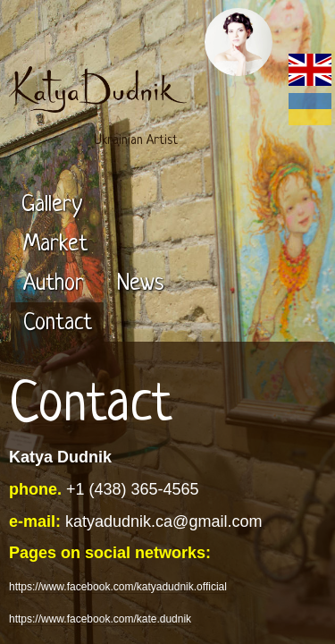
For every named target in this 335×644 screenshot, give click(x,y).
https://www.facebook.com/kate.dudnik (108, 496)
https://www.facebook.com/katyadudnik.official (126, 463)
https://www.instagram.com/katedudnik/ (110, 528)
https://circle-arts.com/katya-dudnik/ (101, 614)
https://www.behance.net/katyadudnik (105, 582)
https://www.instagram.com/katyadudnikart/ (119, 559)
